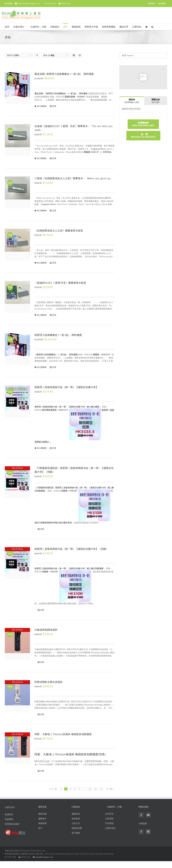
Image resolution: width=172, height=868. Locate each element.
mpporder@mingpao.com (29, 3)
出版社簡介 (19, 27)
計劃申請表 (110, 828)
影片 (40, 828)
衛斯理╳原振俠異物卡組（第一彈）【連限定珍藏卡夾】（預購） (71, 549)
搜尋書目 (152, 3)
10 (90, 789)
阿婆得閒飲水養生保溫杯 (49, 682)
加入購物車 (42, 106)
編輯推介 (42, 819)
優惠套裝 (76, 27)
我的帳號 (162, 3)
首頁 (7, 27)
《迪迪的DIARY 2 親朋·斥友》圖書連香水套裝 (60, 283)
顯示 (49, 55)
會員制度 (76, 819)
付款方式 (76, 823)
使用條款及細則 (12, 824)
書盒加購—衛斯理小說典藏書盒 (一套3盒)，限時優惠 (64, 74)
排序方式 (13, 55)
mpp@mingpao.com (44, 857)
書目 (65, 27)
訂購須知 (137, 27)
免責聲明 (9, 819)
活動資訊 (55, 27)
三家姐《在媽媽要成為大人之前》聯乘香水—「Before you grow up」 (74, 178)
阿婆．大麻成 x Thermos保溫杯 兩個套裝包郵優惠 (63, 734)
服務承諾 (76, 814)
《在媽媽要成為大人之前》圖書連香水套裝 (59, 231)
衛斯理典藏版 (109, 27)
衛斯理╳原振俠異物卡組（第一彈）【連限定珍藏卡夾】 (66, 387)
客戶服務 (76, 833)
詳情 (54, 106)
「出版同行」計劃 (37, 27)
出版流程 (109, 819)
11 (96, 789)
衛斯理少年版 (91, 27)
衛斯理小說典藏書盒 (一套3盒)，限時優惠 (58, 335)
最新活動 (42, 814)
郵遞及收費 (77, 828)
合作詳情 (109, 814)
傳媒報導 (42, 823)
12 (101, 789)
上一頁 (54, 789)
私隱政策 (9, 814)
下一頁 (109, 789)
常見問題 (109, 823)
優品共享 (124, 27)
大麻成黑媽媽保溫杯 (46, 630)
